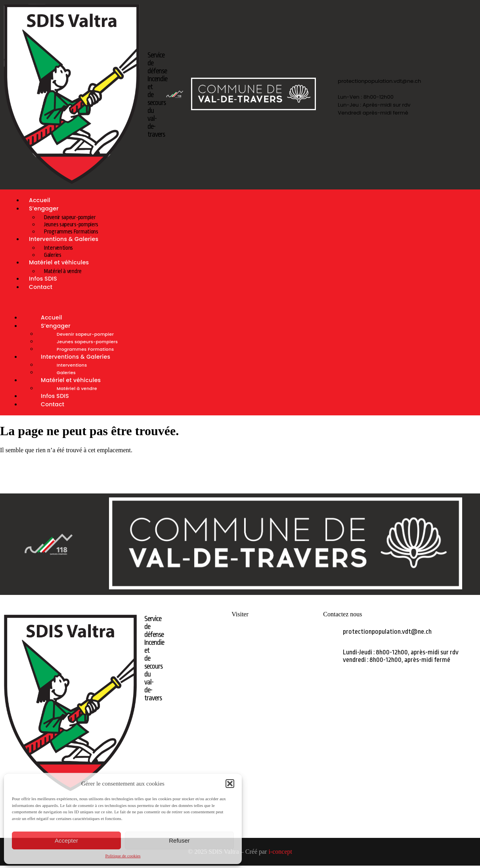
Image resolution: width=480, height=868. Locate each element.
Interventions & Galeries (64, 239)
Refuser (179, 840)
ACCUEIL (240, 636)
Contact (41, 287)
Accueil (52, 317)
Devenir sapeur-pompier (70, 217)
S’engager (44, 208)
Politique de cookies (123, 856)
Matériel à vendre (77, 388)
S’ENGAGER (240, 649)
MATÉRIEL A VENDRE (240, 676)
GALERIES (240, 662)
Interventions (58, 248)
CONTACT (240, 703)
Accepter (66, 840)
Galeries (66, 373)
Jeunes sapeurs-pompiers (71, 224)
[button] (230, 784)
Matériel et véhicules (59, 262)
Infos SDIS (55, 396)
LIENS (240, 689)
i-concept (280, 852)
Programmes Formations (85, 349)
